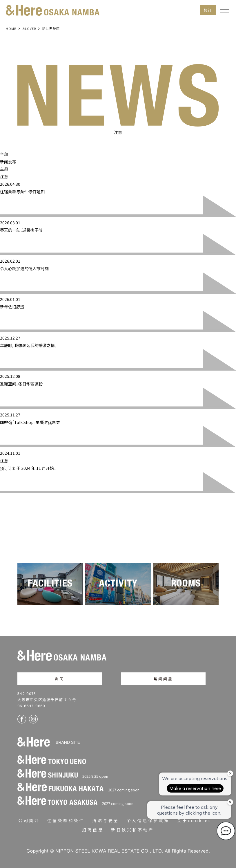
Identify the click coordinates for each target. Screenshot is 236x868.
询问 (60, 679)
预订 (208, 10)
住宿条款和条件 (66, 820)
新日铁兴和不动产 (132, 830)
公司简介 (29, 820)
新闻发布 (8, 162)
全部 (4, 154)
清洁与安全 (106, 820)
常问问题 (163, 679)
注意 (4, 176)
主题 (4, 169)
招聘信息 (93, 830)
